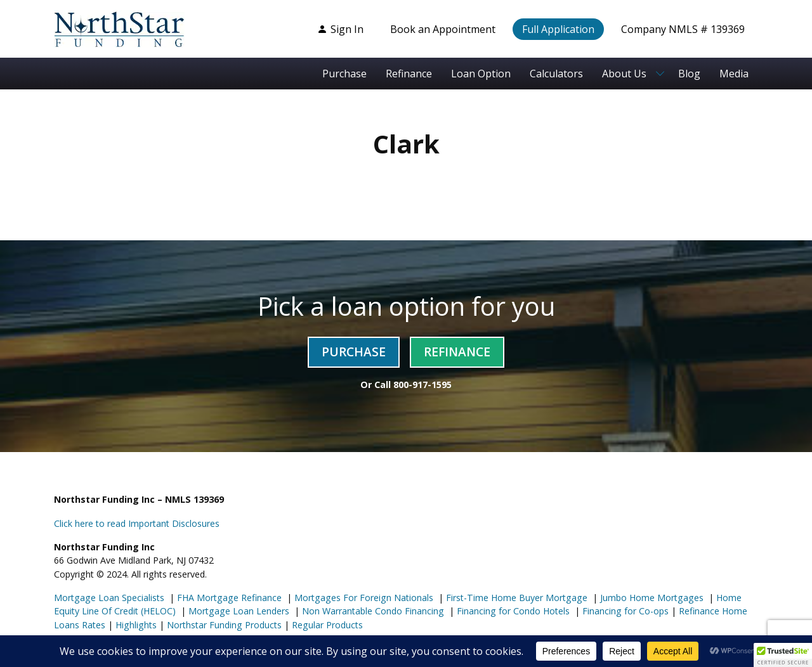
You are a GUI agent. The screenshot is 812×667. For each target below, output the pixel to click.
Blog (689, 74)
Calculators (556, 74)
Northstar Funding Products (223, 625)
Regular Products (326, 625)
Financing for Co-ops (624, 611)
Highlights (136, 625)
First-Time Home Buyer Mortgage (515, 598)
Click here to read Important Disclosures (137, 523)
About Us (624, 74)
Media (734, 74)
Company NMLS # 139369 (683, 29)
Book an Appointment (443, 29)
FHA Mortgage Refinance (229, 598)
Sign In (340, 29)
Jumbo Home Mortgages (651, 598)
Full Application (558, 29)
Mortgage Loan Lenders (238, 611)
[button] (783, 655)
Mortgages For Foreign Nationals (363, 598)
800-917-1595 (422, 385)
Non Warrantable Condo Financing (372, 611)
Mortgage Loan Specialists (109, 598)
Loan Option (481, 74)
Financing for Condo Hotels (512, 611)
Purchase (344, 74)
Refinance (409, 74)
